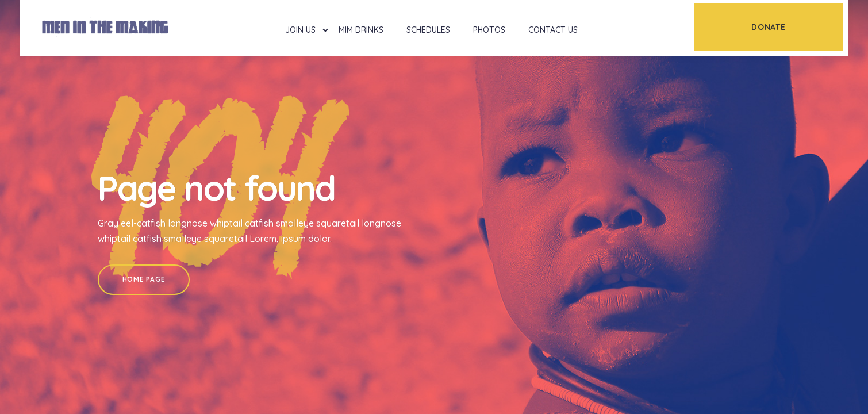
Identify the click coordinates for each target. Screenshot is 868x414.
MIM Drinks (361, 30)
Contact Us (553, 30)
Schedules (428, 30)
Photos (489, 30)
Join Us (300, 30)
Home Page (144, 279)
